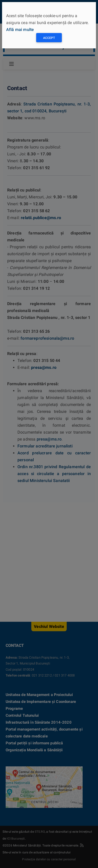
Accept (49, 38)
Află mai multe (20, 30)
